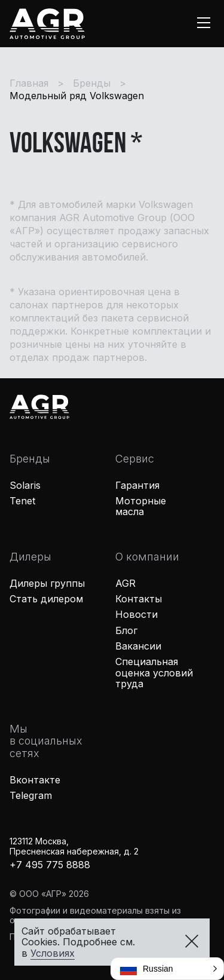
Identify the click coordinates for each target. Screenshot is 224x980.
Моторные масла (141, 506)
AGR (125, 583)
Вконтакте (35, 780)
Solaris (25, 485)
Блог (126, 630)
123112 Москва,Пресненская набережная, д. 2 (74, 846)
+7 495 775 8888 (50, 865)
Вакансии (138, 646)
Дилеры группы (47, 583)
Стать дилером (46, 599)
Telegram (31, 795)
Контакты (139, 599)
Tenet (22, 501)
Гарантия (137, 485)
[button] (167, 969)
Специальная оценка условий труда (154, 673)
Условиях (53, 953)
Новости (136, 614)
